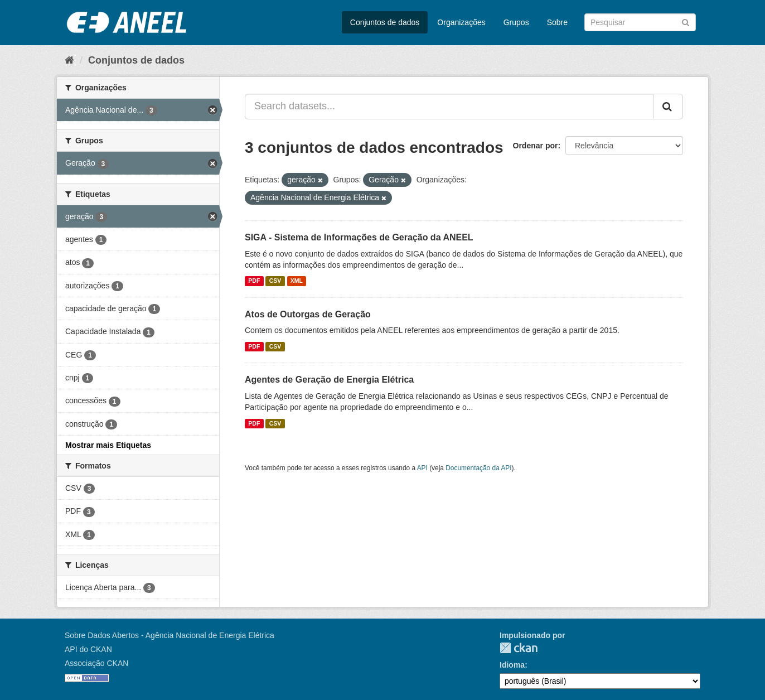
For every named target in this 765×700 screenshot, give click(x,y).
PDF (254, 281)
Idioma (512, 665)
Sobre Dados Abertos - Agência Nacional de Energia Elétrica (170, 635)
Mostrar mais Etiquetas (108, 445)
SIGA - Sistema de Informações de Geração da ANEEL (359, 237)
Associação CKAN (96, 663)
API (422, 468)
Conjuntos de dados (385, 22)
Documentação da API (478, 468)
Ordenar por (536, 146)
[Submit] (686, 21)
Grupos (516, 22)
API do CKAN (88, 649)
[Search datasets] (640, 22)
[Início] (69, 60)
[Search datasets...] (449, 107)
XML (297, 281)
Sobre (557, 22)
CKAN (519, 648)
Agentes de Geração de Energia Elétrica (329, 380)
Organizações (461, 22)
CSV (275, 281)
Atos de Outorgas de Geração (308, 314)
